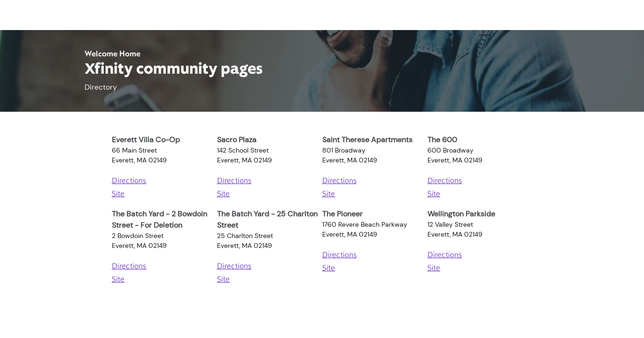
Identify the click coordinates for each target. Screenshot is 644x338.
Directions (129, 181)
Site (118, 194)
